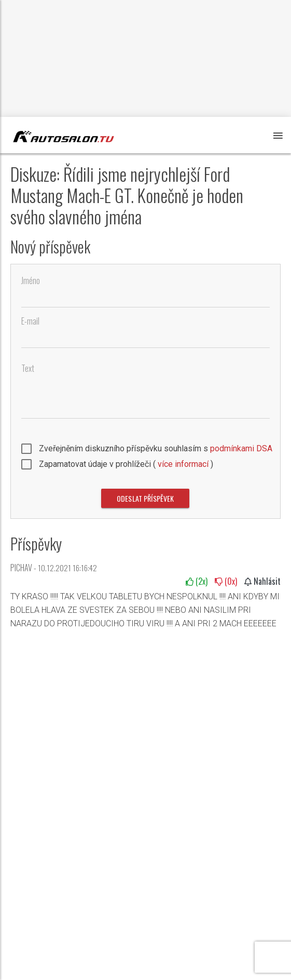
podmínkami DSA (241, 448)
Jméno (31, 281)
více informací (183, 464)
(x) (197, 581)
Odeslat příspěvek (145, 498)
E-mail (30, 321)
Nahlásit (262, 581)
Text (28, 368)
